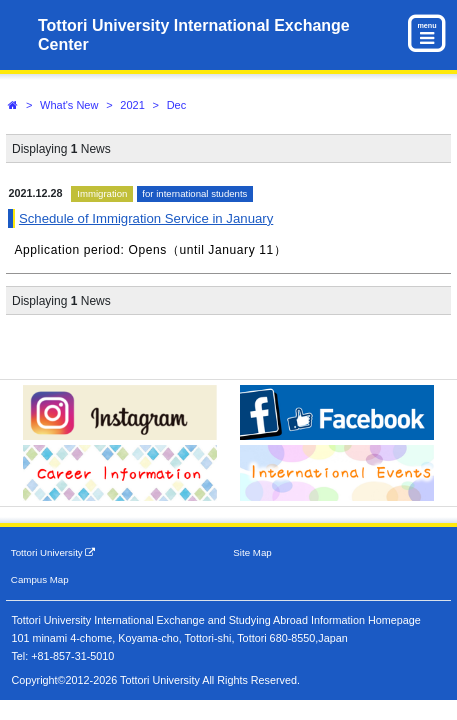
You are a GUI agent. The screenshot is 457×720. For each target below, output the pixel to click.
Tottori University (53, 552)
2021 (132, 105)
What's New (69, 105)
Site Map (252, 552)
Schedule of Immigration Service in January (146, 218)
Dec (177, 105)
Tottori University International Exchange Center (194, 35)
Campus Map (40, 579)
